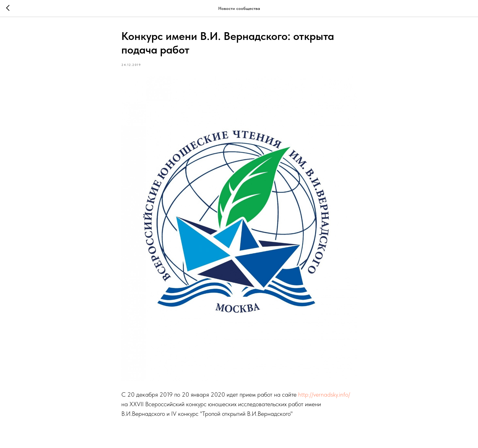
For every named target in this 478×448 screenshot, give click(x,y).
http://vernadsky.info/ (324, 394)
